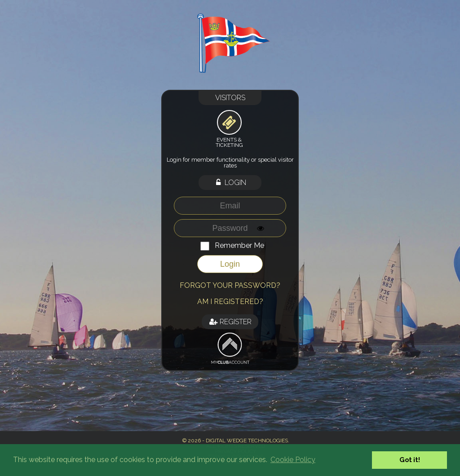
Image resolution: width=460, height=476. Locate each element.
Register (230, 322)
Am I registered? (230, 302)
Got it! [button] (410, 460)
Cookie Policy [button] (293, 460)
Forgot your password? (230, 285)
